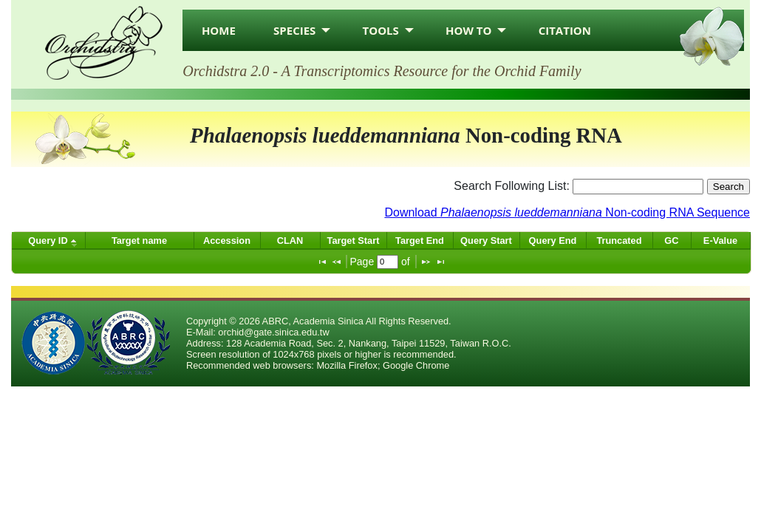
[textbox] (388, 262)
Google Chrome (416, 365)
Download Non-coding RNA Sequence (567, 212)
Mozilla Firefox (347, 365)
